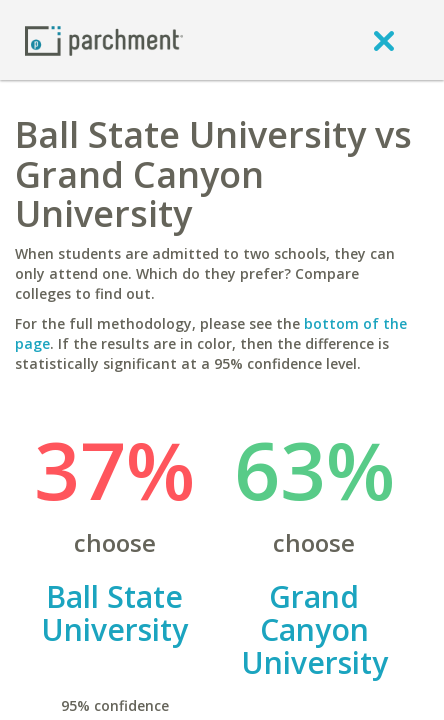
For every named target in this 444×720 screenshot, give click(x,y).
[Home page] (104, 39)
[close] (384, 40)
